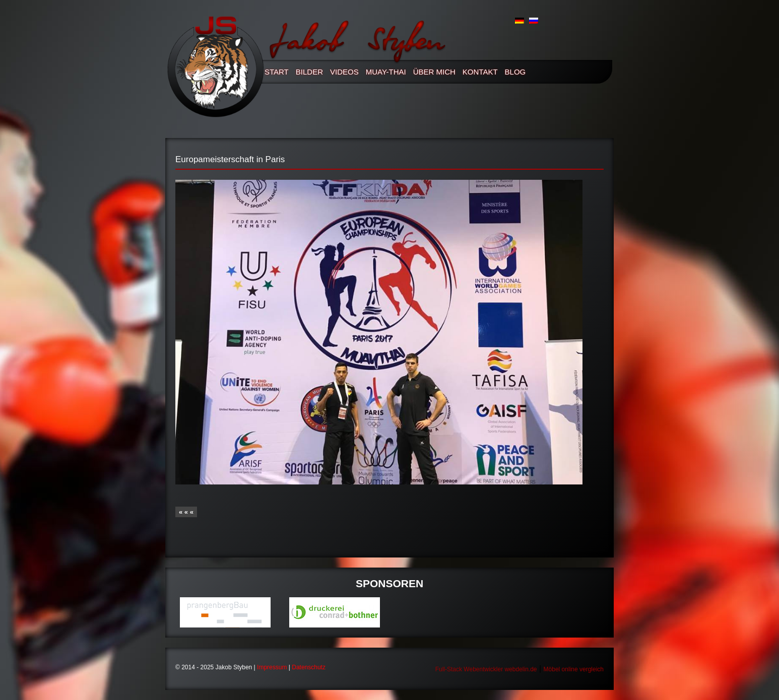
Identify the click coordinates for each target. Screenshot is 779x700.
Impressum (272, 667)
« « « (186, 512)
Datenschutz (309, 667)
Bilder (309, 72)
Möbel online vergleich (574, 669)
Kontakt (480, 72)
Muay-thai (386, 72)
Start (277, 72)
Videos (344, 72)
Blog (515, 72)
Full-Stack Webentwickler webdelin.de (486, 669)
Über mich (434, 72)
